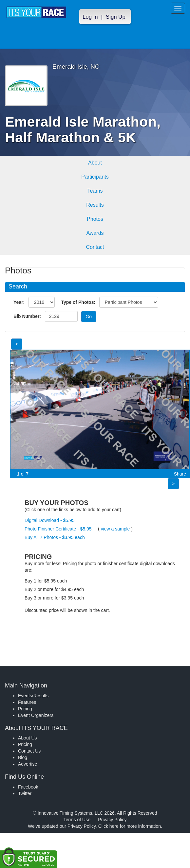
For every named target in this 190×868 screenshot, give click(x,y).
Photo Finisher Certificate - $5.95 (58, 529)
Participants (95, 177)
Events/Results (33, 696)
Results (95, 205)
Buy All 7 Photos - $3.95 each (55, 537)
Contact (95, 247)
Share (180, 474)
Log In (90, 17)
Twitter (25, 793)
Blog (23, 757)
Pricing (25, 709)
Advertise (28, 764)
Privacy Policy (112, 820)
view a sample (115, 529)
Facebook (28, 787)
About (95, 163)
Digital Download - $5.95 (50, 520)
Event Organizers (36, 715)
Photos (95, 219)
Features (27, 702)
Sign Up (116, 17)
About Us (28, 738)
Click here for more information (130, 826)
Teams (95, 191)
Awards (95, 233)
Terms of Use (77, 820)
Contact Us (29, 751)
